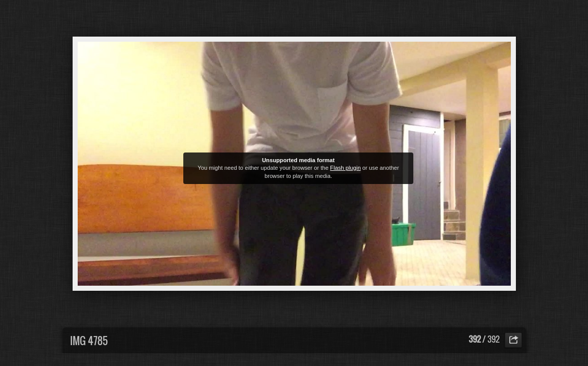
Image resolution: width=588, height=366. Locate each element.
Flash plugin (345, 168)
